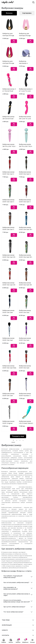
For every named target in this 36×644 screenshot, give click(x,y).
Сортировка (27, 13)
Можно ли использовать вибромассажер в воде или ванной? (17, 601)
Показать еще (18, 436)
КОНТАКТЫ (5, 635)
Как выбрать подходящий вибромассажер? (13, 577)
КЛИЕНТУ (5, 630)
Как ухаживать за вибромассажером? (11, 588)
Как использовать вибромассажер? (16, 582)
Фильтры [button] (9, 13)
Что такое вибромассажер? (13, 612)
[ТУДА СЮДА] (8, 2)
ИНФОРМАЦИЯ (7, 625)
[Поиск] (33, 2)
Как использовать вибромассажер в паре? (17, 595)
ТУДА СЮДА (6, 620)
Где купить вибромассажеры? (14, 607)
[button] (11, 641)
